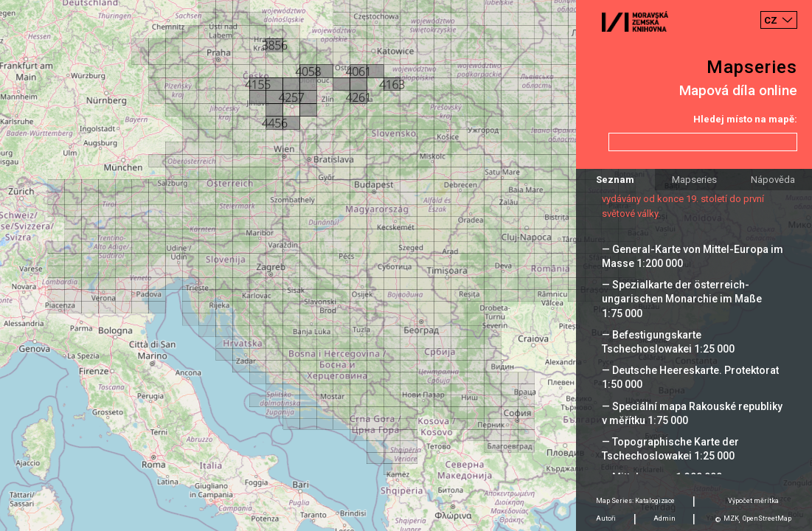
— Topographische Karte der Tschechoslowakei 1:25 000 (670, 449)
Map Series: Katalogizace (635, 501)
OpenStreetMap (767, 518)
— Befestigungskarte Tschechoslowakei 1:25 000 (668, 342)
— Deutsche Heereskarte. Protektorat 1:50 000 (690, 377)
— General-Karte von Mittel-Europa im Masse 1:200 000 (693, 256)
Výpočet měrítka (753, 501)
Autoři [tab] (606, 518)
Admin (664, 518)
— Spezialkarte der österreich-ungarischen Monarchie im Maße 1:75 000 (682, 299)
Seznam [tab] (615, 180)
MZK (731, 518)
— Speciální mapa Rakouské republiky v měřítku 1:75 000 (692, 413)
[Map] (406, 265)
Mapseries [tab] (694, 180)
